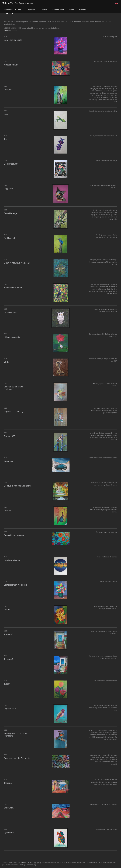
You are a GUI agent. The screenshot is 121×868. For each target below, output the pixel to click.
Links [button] (72, 10)
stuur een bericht (11, 31)
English (116, 3)
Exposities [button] (32, 10)
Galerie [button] (45, 10)
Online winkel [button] (59, 10)
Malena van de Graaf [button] (13, 10)
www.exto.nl (25, 863)
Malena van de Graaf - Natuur (18, 3)
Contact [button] (83, 10)
